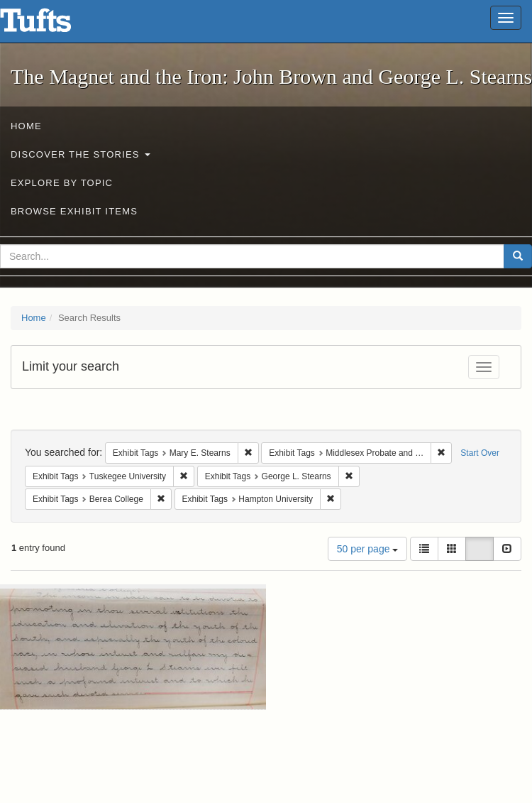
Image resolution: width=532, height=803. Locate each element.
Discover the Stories (81, 154)
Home (26, 126)
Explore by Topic (62, 183)
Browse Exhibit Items (74, 211)
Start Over (480, 453)
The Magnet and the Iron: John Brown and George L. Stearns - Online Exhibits (53, 25)
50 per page (368, 549)
